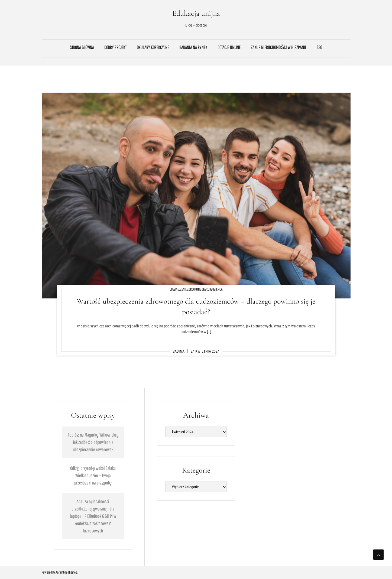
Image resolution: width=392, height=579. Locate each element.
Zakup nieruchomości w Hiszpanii (278, 47)
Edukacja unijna (196, 13)
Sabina (179, 351)
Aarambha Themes (66, 572)
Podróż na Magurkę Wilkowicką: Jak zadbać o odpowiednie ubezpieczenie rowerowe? (93, 442)
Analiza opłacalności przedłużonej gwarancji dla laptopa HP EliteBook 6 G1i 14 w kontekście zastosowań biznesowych (93, 516)
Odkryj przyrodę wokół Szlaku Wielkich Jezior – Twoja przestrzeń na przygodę (93, 475)
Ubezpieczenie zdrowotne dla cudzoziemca (196, 289)
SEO (319, 47)
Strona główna (82, 47)
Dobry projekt (115, 47)
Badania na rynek (193, 47)
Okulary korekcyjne (153, 47)
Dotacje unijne (229, 47)
